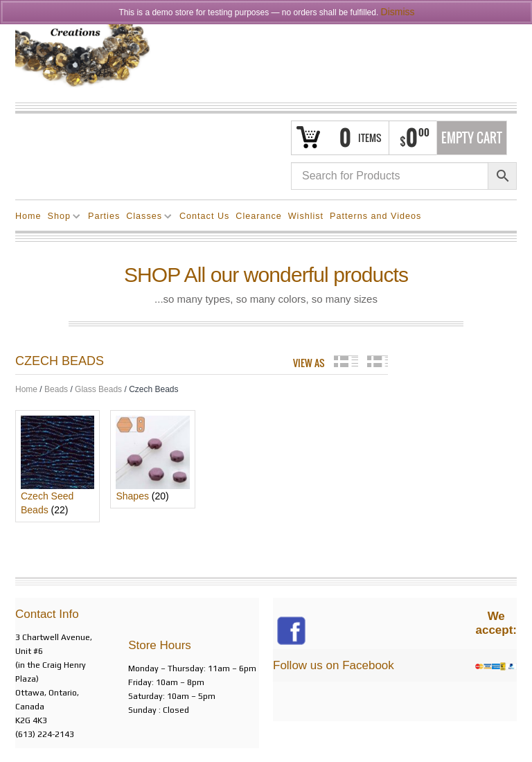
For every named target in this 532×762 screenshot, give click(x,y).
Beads (56, 389)
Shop (61, 218)
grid (346, 361)
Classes (146, 218)
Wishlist (306, 216)
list (378, 361)
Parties (104, 216)
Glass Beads (98, 389)
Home (28, 216)
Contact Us (204, 216)
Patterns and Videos (375, 216)
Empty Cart (472, 138)
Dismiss (398, 12)
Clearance (258, 216)
